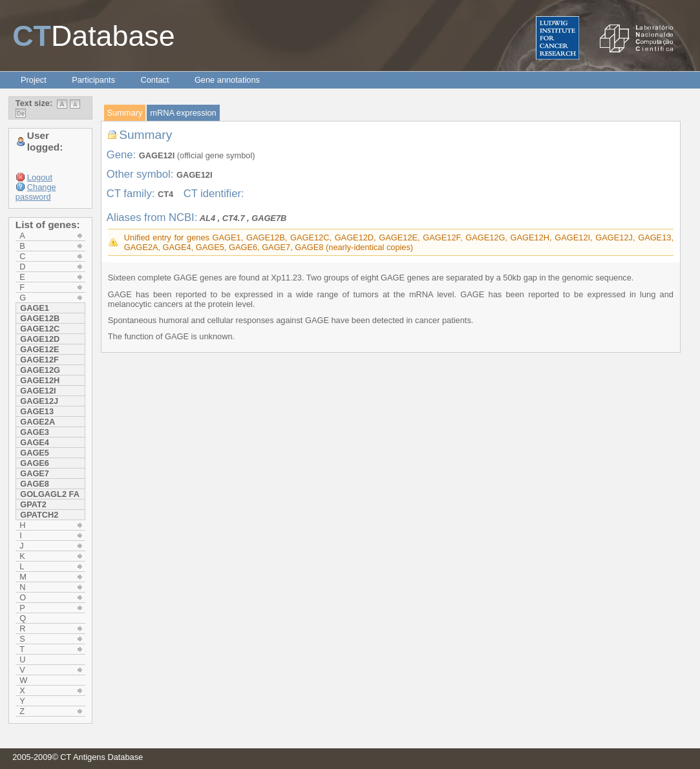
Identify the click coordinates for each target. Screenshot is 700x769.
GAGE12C (40, 329)
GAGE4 (35, 442)
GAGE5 (35, 453)
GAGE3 (35, 432)
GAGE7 (35, 473)
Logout (40, 177)
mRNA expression (183, 113)
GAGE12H (40, 380)
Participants (93, 80)
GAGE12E (39, 349)
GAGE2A (37, 422)
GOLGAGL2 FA (50, 494)
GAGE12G (40, 370)
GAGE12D (40, 339)
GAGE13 (37, 411)
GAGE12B (40, 318)
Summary (125, 113)
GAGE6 (35, 463)
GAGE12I (38, 391)
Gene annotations (227, 80)
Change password (36, 192)
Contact (154, 80)
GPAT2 (33, 504)
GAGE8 (35, 484)
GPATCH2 (39, 515)
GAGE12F (39, 360)
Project (34, 80)
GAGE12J (39, 401)
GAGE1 (35, 308)
